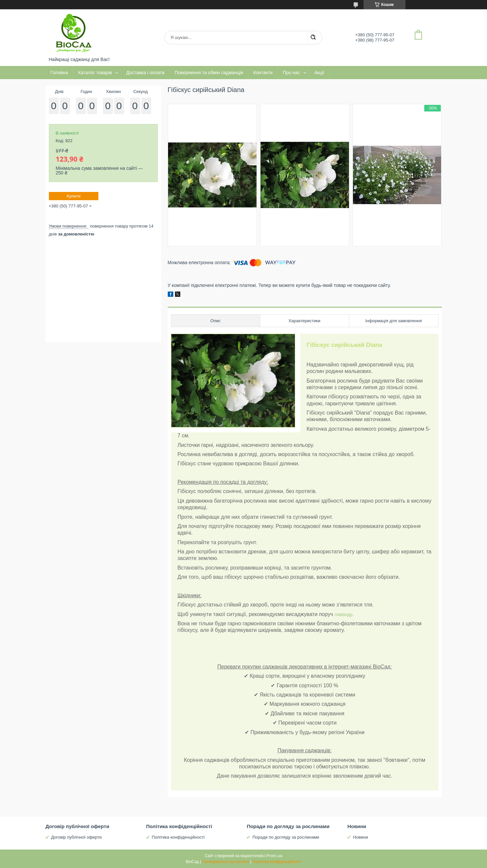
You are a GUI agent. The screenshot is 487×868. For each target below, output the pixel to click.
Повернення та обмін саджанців (209, 73)
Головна (59, 73)
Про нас (292, 73)
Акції (319, 73)
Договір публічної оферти (76, 837)
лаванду (343, 614)
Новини (360, 837)
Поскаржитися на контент (226, 862)
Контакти (263, 73)
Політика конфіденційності (178, 837)
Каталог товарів (95, 73)
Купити (74, 196)
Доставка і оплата (145, 73)
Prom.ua (274, 856)
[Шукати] (313, 38)
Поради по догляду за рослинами (286, 837)
